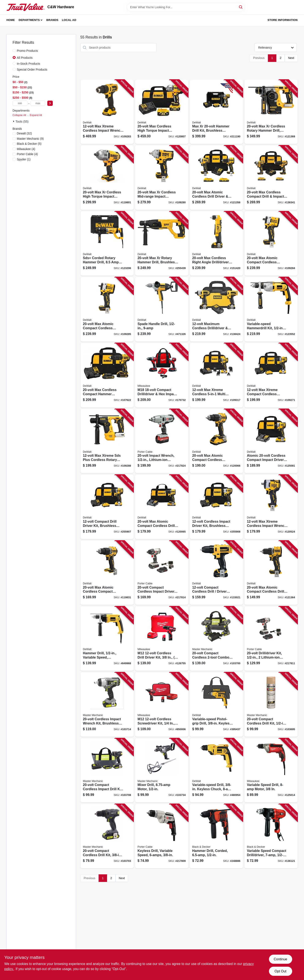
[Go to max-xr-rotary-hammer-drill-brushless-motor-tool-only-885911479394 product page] (162, 244)
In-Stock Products (29, 64)
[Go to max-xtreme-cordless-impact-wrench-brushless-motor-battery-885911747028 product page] (107, 112)
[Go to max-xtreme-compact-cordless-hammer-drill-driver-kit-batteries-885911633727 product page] (271, 375)
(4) (26, 149)
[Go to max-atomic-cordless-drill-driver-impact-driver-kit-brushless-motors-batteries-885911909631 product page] (216, 178)
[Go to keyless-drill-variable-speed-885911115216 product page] (162, 836)
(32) (24, 133)
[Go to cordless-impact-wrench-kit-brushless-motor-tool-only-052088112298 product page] (107, 705)
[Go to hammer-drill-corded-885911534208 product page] (216, 836)
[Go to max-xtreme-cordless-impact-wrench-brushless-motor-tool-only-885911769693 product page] (271, 507)
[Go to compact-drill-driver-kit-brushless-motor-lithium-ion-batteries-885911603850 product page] (107, 507)
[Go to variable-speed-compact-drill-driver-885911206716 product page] (271, 836)
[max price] (38, 103)
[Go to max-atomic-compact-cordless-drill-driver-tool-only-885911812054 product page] (271, 573)
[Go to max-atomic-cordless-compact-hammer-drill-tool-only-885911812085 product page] (107, 573)
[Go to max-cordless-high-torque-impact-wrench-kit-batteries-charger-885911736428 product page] (162, 112)
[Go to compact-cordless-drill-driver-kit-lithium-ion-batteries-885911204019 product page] (216, 573)
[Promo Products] (14, 51)
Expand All (36, 115)
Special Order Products (32, 70)
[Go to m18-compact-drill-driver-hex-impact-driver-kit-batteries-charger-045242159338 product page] (162, 375)
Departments (29, 20)
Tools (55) (22, 122)
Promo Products (27, 51)
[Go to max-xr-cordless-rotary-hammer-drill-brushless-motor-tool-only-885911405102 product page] (271, 112)
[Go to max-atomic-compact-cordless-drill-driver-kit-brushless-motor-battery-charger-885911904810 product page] (162, 507)
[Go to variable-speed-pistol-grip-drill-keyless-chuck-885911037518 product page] (216, 705)
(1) (24, 159)
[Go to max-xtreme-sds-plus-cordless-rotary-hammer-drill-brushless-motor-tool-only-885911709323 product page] (107, 441)
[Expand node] (14, 121)
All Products (25, 58)
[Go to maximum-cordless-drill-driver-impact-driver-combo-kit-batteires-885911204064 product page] (216, 309)
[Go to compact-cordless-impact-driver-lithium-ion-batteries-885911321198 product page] (162, 573)
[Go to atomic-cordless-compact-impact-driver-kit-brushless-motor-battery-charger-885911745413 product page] (271, 441)
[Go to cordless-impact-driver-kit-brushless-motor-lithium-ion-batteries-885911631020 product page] (216, 507)
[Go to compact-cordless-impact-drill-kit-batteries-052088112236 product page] (107, 770)
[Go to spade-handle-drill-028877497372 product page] (162, 309)
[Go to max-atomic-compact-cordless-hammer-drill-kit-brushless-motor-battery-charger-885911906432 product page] (216, 441)
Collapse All (19, 115)
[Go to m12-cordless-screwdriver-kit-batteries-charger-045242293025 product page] (162, 705)
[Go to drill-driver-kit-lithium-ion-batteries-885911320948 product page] (271, 639)
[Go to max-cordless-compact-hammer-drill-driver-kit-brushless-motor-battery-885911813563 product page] (107, 375)
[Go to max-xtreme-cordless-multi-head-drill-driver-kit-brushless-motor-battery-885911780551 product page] (216, 375)
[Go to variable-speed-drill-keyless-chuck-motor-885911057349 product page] (216, 770)
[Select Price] (50, 103)
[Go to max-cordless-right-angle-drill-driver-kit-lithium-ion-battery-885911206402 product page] (216, 244)
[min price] (20, 103)
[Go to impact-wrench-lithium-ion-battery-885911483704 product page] (162, 441)
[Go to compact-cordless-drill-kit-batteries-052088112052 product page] (271, 705)
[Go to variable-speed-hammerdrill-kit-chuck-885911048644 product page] (271, 309)
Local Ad (69, 20)
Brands (52, 20)
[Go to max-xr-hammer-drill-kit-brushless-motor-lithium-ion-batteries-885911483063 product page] (216, 112)
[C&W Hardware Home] (26, 7)
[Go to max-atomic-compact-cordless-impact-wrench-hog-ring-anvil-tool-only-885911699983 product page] (271, 244)
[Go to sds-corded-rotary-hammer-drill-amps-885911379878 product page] (107, 244)
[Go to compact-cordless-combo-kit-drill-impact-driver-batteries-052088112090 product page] (216, 639)
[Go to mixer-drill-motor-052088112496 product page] (162, 770)
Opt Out (280, 971)
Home (11, 20)
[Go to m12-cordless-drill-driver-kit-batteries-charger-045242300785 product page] (162, 639)
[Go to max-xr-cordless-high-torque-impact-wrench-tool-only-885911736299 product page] (107, 178)
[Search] (241, 7)
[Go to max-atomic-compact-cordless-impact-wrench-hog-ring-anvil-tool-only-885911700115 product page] (107, 309)
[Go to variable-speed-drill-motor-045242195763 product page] (271, 770)
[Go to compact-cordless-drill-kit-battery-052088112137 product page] (107, 836)
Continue (280, 959)
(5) (29, 144)
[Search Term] (186, 7)
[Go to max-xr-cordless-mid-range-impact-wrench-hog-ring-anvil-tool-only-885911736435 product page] (162, 178)
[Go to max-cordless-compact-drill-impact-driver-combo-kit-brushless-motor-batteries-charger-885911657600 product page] (271, 178)
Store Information (282, 20)
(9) (30, 139)
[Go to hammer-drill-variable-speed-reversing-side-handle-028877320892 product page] (107, 639)
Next (291, 58)
